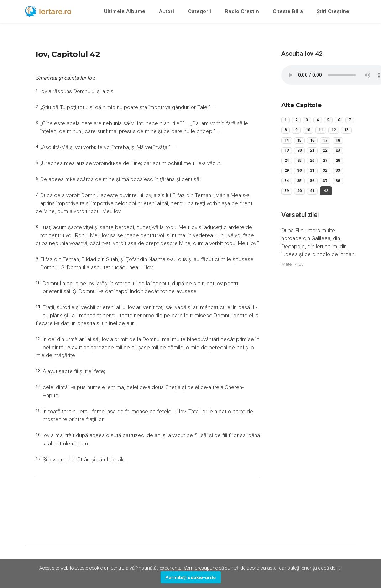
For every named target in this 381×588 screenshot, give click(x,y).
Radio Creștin (242, 11)
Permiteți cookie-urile (190, 577)
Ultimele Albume (125, 11)
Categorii (200, 11)
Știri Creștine (333, 11)
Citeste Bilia (288, 11)
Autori (166, 11)
